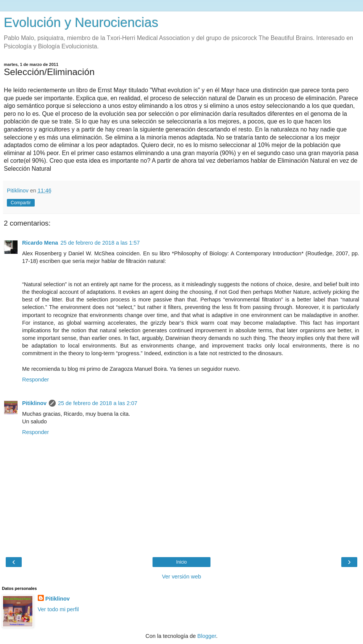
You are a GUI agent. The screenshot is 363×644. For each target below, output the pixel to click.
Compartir (21, 203)
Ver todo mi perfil (58, 609)
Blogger (207, 636)
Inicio (181, 562)
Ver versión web (181, 577)
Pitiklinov (34, 403)
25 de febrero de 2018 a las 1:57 (100, 243)
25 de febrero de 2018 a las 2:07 (98, 403)
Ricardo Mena (40, 243)
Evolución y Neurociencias (81, 22)
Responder (35, 380)
